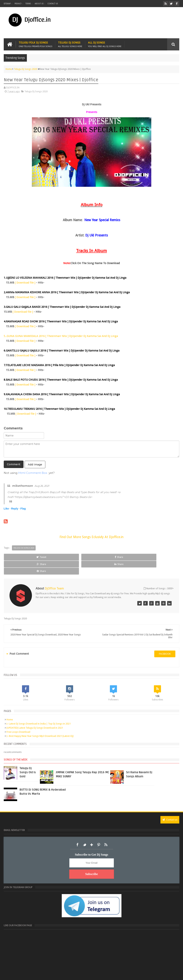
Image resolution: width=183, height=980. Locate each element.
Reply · (15, 509)
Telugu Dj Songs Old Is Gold (28, 758)
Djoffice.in (33, 974)
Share (56, 557)
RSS (106, 831)
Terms (28, 4)
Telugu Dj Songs (70, 44)
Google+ (92, 831)
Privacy (18, 4)
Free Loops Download (18, 718)
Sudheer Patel (172, 974)
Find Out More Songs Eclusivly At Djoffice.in (91, 537)
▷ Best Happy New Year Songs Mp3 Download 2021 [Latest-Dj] (40, 722)
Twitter (85, 831)
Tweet (20, 557)
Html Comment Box (33, 473)
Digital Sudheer (141, 974)
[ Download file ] (25, 283)
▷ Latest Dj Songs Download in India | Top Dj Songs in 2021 (39, 710)
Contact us (53, 4)
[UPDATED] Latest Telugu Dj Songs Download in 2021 (35, 714)
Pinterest (99, 831)
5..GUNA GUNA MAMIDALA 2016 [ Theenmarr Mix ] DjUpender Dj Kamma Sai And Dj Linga (61, 336)
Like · (7, 509)
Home (10, 706)
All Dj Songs (105, 44)
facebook (165, 640)
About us (39, 4)
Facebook (77, 831)
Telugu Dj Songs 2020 (36, 91)
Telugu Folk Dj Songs (35, 44)
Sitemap (7, 4)
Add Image (35, 465)
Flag (23, 509)
